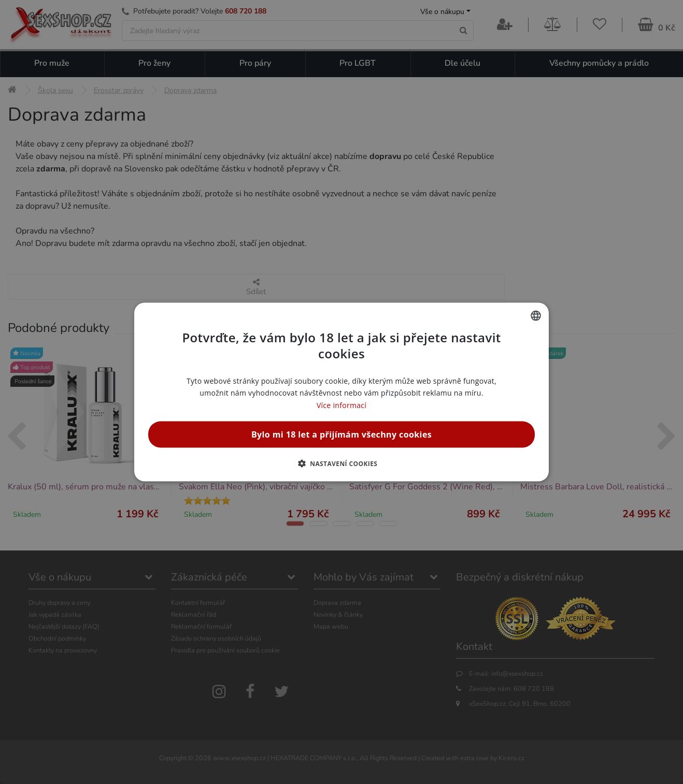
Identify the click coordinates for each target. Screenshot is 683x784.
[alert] (341, 392)
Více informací (341, 405)
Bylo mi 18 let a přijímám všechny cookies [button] (341, 434)
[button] (342, 463)
